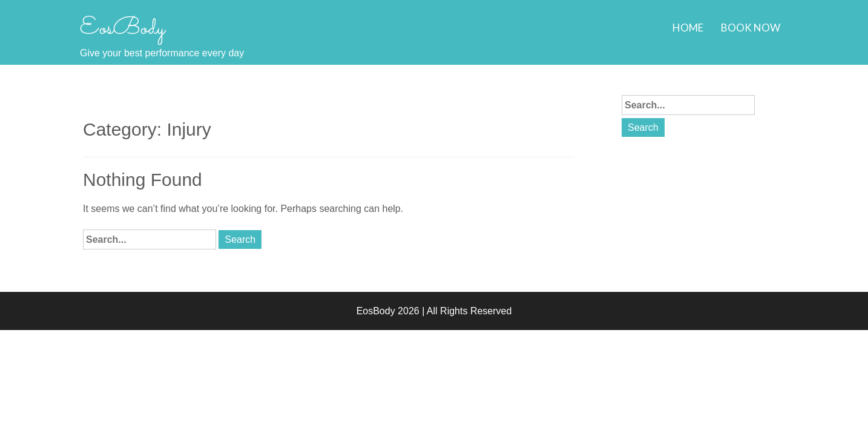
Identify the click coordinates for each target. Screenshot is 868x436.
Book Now (751, 28)
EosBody (122, 28)
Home (688, 28)
